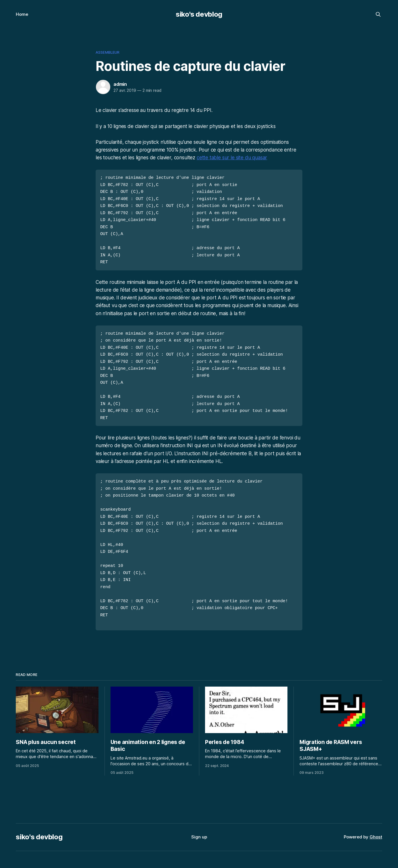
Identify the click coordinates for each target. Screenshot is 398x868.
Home (22, 14)
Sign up (199, 825)
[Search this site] (378, 14)
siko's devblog (199, 14)
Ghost (376, 825)
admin (120, 84)
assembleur (108, 52)
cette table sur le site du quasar (232, 158)
